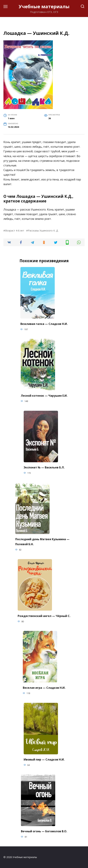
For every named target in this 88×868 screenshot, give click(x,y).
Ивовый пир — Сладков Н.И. (44, 759)
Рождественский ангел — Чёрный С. (44, 616)
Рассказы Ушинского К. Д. (43, 231)
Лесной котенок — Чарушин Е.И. (44, 395)
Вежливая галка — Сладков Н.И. (44, 324)
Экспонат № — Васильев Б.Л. (44, 467)
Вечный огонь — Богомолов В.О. (44, 831)
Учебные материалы (44, 6)
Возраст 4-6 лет (15, 231)
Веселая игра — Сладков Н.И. (44, 688)
